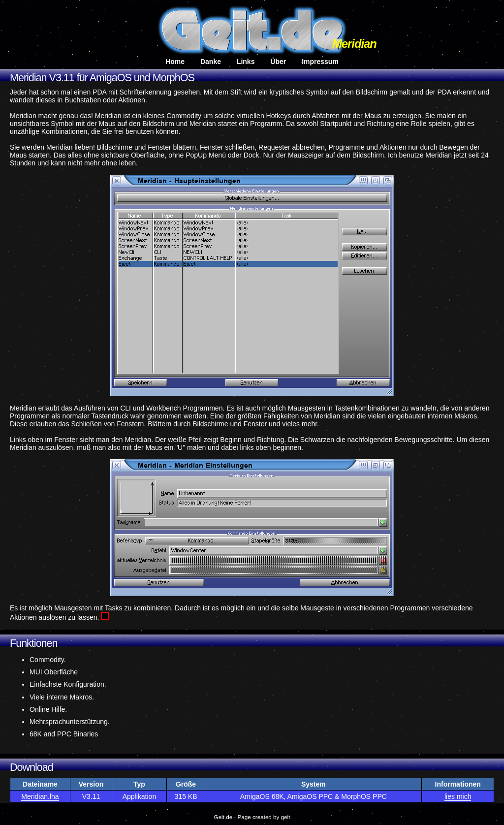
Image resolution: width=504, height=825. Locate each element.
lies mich (458, 796)
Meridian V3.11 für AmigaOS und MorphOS (102, 78)
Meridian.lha (40, 796)
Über (278, 62)
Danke (211, 62)
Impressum (320, 62)
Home (175, 62)
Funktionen (34, 643)
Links (246, 62)
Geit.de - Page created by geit (252, 817)
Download (31, 767)
